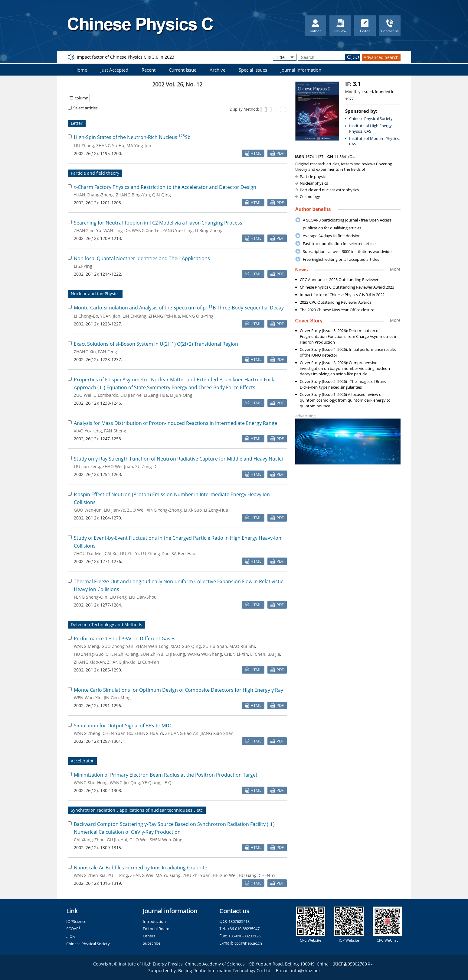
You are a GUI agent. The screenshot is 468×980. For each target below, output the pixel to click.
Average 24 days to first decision (332, 236)
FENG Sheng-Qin (91, 597)
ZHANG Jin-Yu (88, 230)
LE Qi (168, 783)
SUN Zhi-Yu (152, 654)
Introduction (154, 921)
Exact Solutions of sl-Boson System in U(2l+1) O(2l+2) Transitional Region (156, 344)
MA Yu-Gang (168, 875)
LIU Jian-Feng (87, 466)
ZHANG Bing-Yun (133, 195)
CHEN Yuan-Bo (117, 733)
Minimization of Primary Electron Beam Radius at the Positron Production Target (166, 775)
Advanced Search (381, 57)
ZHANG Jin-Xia (121, 662)
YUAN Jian (110, 316)
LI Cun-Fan (148, 662)
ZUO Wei (83, 395)
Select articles (83, 108)
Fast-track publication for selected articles (340, 244)
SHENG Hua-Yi (149, 733)
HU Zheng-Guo (89, 654)
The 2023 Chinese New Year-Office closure (337, 310)
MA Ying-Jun (139, 146)
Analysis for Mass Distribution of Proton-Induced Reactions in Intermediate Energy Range (175, 423)
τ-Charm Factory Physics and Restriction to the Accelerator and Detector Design (165, 187)
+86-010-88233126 (244, 936)
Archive (218, 70)
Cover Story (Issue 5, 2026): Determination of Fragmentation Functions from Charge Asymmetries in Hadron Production (349, 336)
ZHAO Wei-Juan (118, 466)
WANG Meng (87, 646)
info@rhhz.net (306, 970)
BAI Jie (274, 654)
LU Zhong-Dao (155, 553)
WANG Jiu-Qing (125, 783)
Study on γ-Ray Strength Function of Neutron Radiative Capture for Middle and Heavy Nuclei (178, 459)
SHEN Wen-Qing (166, 840)
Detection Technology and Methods (106, 624)
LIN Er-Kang (134, 316)
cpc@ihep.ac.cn (248, 943)
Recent (149, 70)
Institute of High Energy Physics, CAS (370, 129)
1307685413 (239, 921)
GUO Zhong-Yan (117, 646)
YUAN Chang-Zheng (94, 195)
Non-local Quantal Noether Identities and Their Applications (142, 258)
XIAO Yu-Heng (88, 431)
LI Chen (258, 654)
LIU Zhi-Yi (129, 553)
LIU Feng (118, 597)
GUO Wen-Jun (88, 510)
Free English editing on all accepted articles (341, 259)
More (395, 269)
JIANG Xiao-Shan (217, 733)
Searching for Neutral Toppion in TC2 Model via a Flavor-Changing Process (158, 223)
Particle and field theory (95, 173)
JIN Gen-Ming (117, 698)
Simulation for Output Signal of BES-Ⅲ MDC (123, 726)
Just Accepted (114, 70)
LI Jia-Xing (175, 654)
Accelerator (82, 761)
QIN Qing (162, 195)
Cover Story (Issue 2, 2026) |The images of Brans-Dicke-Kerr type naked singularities (344, 384)
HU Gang (248, 875)
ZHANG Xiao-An (89, 662)
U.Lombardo (106, 395)
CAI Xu (111, 553)
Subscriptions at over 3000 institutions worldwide (347, 251)
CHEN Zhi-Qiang (122, 654)
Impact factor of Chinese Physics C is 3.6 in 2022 (342, 295)
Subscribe (152, 943)
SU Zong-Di (146, 466)
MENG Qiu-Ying (198, 316)
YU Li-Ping (118, 875)
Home (81, 70)
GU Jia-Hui (117, 840)
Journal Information (301, 70)
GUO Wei (139, 840)
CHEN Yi (267, 875)
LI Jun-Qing (181, 395)
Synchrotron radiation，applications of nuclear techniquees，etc (137, 810)
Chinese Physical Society (371, 118)
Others (149, 936)
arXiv (71, 936)
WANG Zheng (87, 733)
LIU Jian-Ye (131, 395)
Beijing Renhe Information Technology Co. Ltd (224, 970)
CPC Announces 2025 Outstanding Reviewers (340, 280)
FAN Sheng (115, 431)
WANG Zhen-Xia (90, 875)
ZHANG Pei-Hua (164, 316)
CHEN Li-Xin (236, 654)
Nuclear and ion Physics (95, 294)
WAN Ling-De (117, 230)
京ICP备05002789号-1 (354, 964)
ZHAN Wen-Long (152, 646)
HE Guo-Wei (225, 875)
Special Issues (253, 70)
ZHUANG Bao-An (182, 733)
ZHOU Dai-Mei (88, 553)
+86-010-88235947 (244, 929)
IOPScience (76, 921)
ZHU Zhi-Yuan (197, 875)
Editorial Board (156, 929)
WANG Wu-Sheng (205, 654)
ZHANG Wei (142, 875)
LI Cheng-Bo (86, 316)
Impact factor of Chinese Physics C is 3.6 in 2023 (126, 57)
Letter (77, 123)
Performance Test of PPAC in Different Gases (125, 639)
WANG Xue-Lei (146, 230)
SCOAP (73, 929)
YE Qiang (151, 783)
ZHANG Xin (85, 352)
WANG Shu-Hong (91, 783)
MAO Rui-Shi (242, 646)
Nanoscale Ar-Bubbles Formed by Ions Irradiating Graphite (141, 868)
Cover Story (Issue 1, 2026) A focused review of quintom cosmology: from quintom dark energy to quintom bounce (345, 400)
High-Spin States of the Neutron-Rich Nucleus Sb (132, 137)
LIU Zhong (84, 146)
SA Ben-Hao (183, 553)
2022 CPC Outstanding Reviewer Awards (336, 302)
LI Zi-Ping (83, 266)
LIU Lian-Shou (143, 597)
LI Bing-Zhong (209, 230)
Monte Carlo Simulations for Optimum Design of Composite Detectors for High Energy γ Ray (178, 690)
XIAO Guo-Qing (186, 646)
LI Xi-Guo (193, 510)
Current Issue (183, 70)
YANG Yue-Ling (178, 230)
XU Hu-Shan (215, 646)
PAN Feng (108, 352)
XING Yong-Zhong (164, 510)
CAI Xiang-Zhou (89, 840)
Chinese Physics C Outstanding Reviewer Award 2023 (347, 287)
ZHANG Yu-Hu (110, 146)
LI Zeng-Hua (156, 395)
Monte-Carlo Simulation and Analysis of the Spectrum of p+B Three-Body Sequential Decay (179, 308)
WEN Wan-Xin (88, 698)
